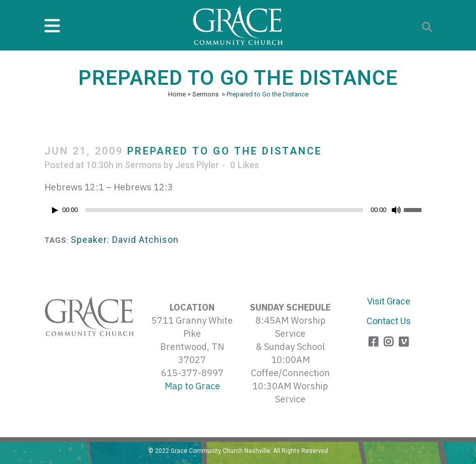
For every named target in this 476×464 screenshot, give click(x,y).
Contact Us (389, 321)
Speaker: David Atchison (125, 240)
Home (177, 94)
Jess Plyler (197, 165)
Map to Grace (192, 386)
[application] (238, 213)
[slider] (224, 210)
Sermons (205, 94)
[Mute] (396, 210)
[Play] (55, 210)
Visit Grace (389, 301)
